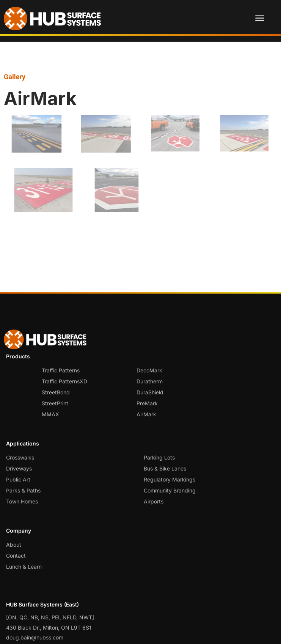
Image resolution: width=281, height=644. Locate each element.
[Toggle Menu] (260, 19)
